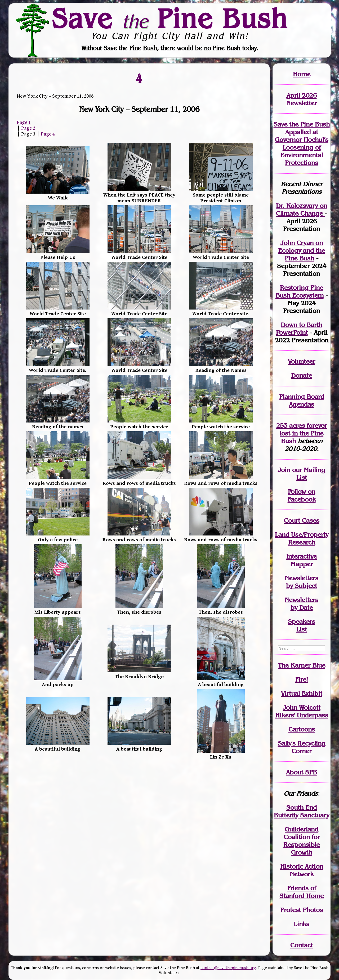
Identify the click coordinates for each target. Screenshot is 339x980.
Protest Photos (302, 910)
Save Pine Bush (170, 19)
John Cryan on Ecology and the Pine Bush (302, 251)
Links (302, 924)
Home (302, 74)
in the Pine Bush (303, 433)
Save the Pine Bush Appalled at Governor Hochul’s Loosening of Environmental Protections (302, 143)
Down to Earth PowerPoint (299, 329)
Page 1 (24, 122)
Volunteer (302, 361)
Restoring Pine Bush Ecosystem (300, 291)
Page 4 (48, 134)
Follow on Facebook (302, 495)
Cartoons (302, 729)
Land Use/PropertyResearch (302, 538)
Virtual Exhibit (302, 693)
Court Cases (302, 521)
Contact (302, 945)
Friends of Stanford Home (302, 892)
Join (284, 470)
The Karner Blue (302, 665)
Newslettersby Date (302, 604)
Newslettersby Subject (302, 582)
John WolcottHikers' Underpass (302, 711)
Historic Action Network (302, 870)
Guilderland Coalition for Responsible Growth (302, 841)
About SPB (302, 772)
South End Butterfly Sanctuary (302, 811)
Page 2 (28, 128)
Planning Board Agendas (302, 400)
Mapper (302, 564)
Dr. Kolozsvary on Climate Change (302, 210)
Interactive (302, 556)
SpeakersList (302, 625)
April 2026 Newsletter (302, 99)
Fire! (302, 679)
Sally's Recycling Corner (302, 747)
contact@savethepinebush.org (228, 968)
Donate (302, 375)
